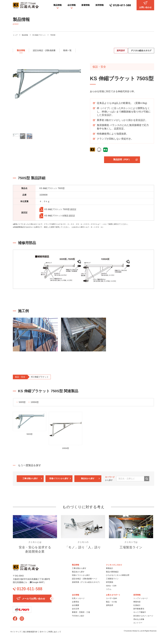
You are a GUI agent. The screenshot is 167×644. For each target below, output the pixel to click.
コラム (109, 589)
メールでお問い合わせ (34, 598)
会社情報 (72, 5)
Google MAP (38, 582)
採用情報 (100, 5)
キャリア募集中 (140, 612)
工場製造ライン (112, 579)
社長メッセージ (78, 598)
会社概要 (76, 605)
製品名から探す (88, 478)
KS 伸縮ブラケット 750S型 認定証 (58, 209)
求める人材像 (139, 619)
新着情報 (86, 5)
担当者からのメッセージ (143, 616)
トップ (15, 35)
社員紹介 (137, 605)
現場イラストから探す (59, 478)
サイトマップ (16, 632)
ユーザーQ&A (112, 598)
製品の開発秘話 (112, 572)
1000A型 (35, 402)
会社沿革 (76, 609)
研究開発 (110, 582)
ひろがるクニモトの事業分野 (118, 575)
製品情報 (58, 5)
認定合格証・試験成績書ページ (85, 579)
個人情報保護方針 (30, 632)
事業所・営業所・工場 (81, 612)
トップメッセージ (141, 598)
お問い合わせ (145, 5)
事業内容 (137, 602)
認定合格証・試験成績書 (44, 50)
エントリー (138, 623)
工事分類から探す (30, 478)
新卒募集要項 (139, 609)
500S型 (22, 402)
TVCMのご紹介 (78, 616)
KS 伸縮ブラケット (39, 35)
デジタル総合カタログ (141, 51)
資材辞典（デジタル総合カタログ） (86, 582)
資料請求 (121, 51)
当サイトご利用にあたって (50, 632)
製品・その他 (111, 602)
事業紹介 (110, 568)
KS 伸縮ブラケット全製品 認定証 (57, 216)
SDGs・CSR (111, 586)
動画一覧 (67, 50)
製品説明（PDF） (122, 160)
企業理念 (76, 602)
